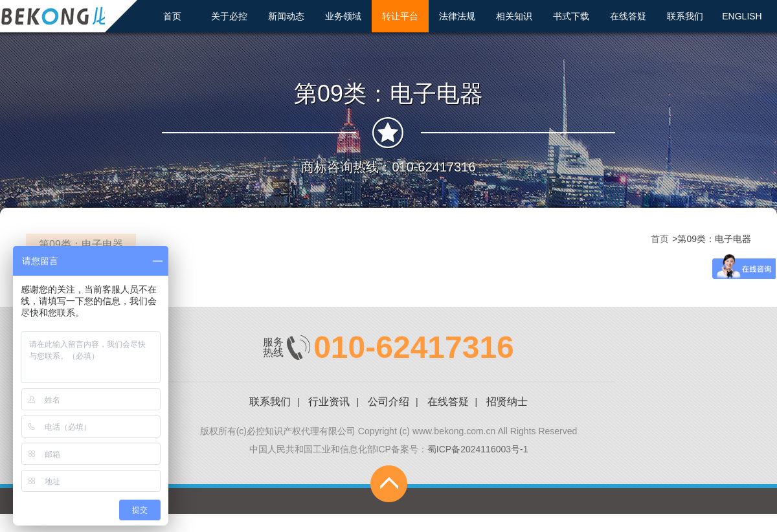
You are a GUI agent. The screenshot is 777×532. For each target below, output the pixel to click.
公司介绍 (388, 402)
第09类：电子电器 (81, 244)
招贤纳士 (507, 402)
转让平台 (400, 16)
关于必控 (229, 16)
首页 (172, 16)
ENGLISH (742, 16)
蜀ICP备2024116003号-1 (478, 449)
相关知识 (514, 16)
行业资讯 (329, 402)
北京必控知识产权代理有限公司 (68, 16)
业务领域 (343, 16)
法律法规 (457, 16)
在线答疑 (628, 16)
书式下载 (571, 16)
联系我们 (685, 16)
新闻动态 (286, 16)
